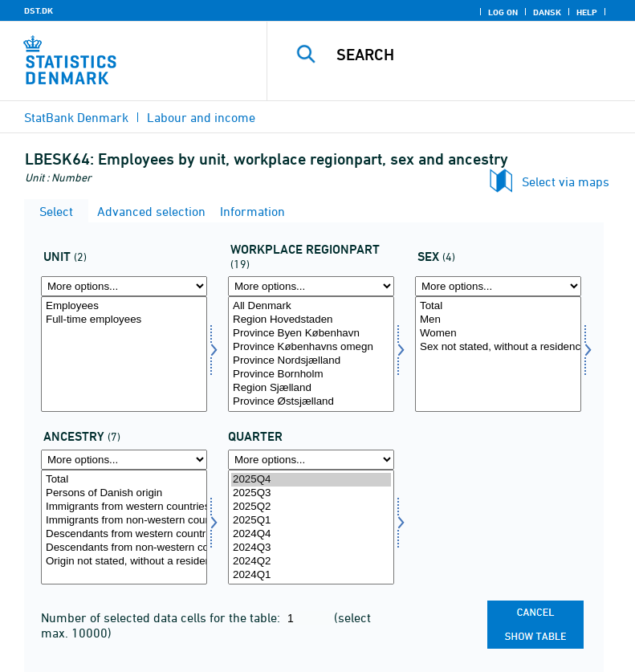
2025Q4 (311, 480)
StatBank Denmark (76, 117)
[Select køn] (498, 354)
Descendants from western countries (124, 534)
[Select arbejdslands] (311, 354)
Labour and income (201, 117)
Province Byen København (311, 334)
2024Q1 (311, 575)
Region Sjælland (311, 388)
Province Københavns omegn (311, 347)
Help (587, 12)
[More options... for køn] (498, 286)
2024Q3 (311, 548)
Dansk (547, 12)
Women (498, 334)
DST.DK (39, 10)
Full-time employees (124, 320)
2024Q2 (311, 562)
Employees (124, 306)
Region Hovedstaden (311, 320)
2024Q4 (311, 534)
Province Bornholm (311, 375)
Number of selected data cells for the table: (162, 617)
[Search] (475, 55)
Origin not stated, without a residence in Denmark (124, 562)
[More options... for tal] (124, 286)
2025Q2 (311, 507)
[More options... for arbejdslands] (311, 286)
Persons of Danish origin (124, 493)
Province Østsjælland (311, 402)
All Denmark (311, 306)
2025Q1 (311, 521)
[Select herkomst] (124, 527)
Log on (503, 12)
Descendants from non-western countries (124, 548)
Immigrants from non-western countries (124, 521)
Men (498, 320)
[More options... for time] (311, 460)
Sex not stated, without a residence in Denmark (498, 347)
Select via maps (566, 181)
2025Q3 (311, 493)
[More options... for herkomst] (124, 460)
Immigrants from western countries (124, 507)
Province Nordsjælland (311, 361)
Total (498, 306)
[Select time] (311, 527)
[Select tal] (124, 354)
